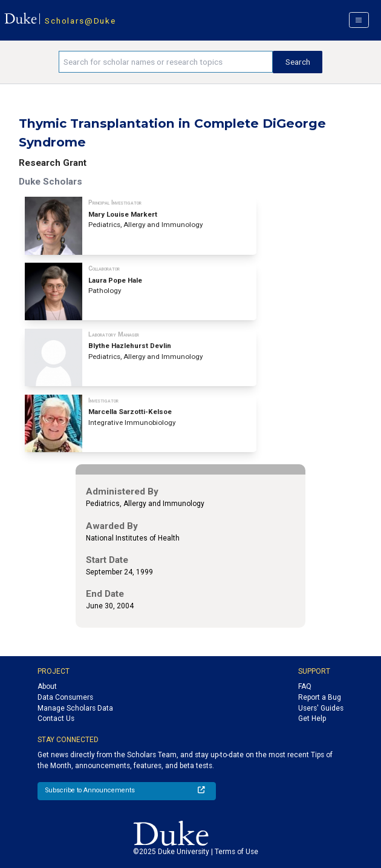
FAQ (305, 686)
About (47, 686)
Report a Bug (320, 697)
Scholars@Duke (80, 21)
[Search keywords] (166, 62)
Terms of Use (236, 852)
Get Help (312, 718)
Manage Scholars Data (75, 708)
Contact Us (56, 718)
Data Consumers (65, 697)
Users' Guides (321, 708)
